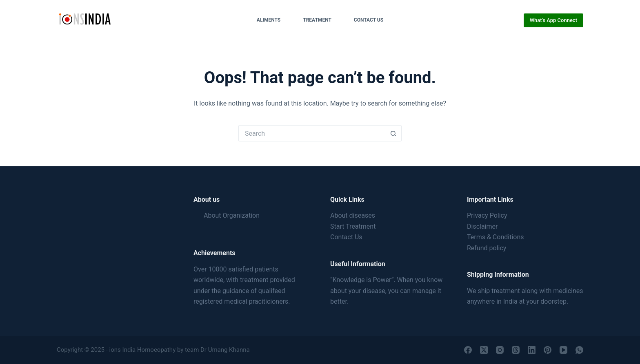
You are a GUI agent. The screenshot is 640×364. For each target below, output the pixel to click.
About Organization (232, 215)
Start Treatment (353, 226)
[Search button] (393, 133)
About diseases (353, 215)
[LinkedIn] (532, 350)
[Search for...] (312, 133)
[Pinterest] (548, 350)
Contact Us (369, 20)
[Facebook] (468, 350)
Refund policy (487, 248)
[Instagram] (500, 350)
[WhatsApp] (579, 350)
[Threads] (516, 350)
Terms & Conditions (496, 237)
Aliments (269, 20)
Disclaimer (482, 226)
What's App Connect (553, 20)
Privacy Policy (487, 215)
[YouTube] (563, 350)
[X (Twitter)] (484, 350)
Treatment (317, 20)
